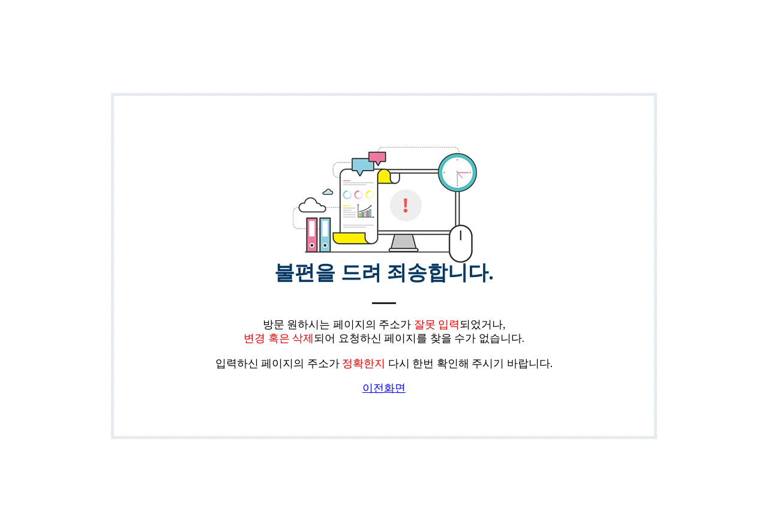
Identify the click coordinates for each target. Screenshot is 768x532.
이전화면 (384, 388)
